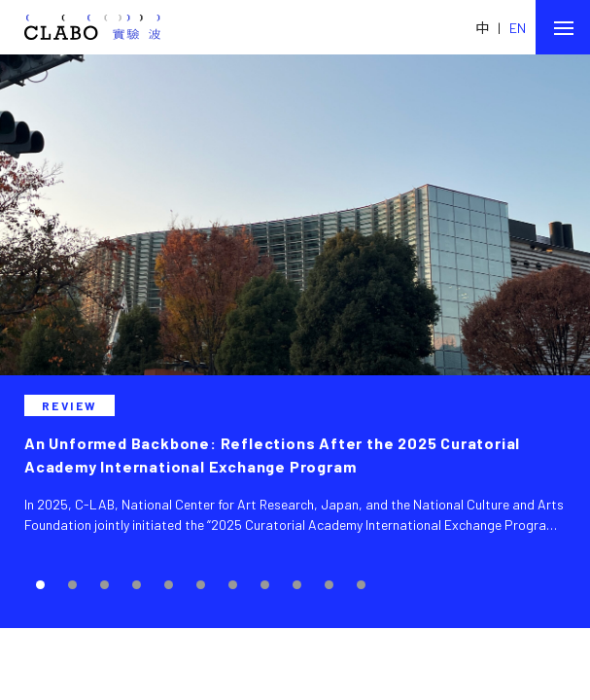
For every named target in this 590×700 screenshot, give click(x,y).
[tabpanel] (295, 341)
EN (518, 28)
